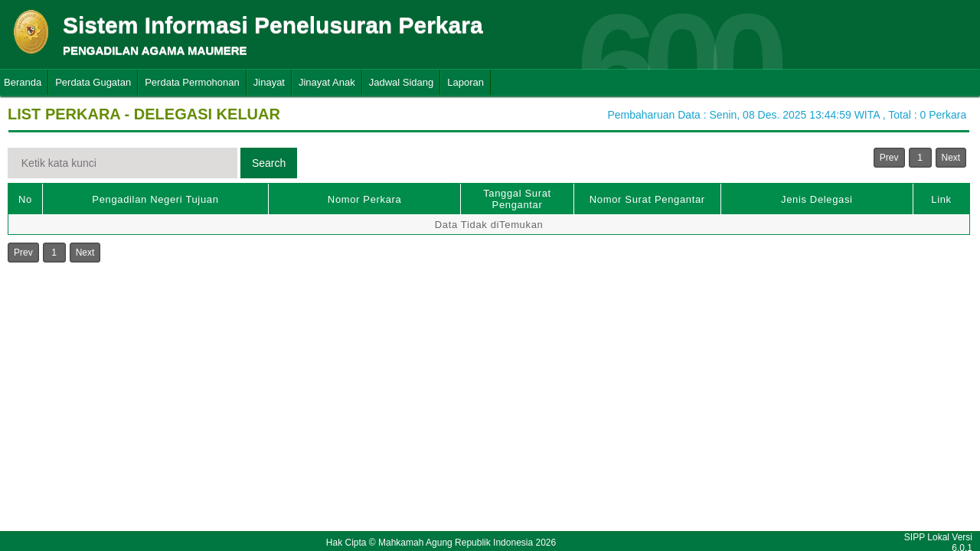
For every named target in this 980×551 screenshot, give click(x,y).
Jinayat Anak (327, 82)
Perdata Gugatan (93, 82)
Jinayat (269, 82)
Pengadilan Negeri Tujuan (155, 199)
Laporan (465, 82)
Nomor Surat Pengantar (647, 199)
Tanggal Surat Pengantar (517, 199)
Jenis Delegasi (817, 199)
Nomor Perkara (365, 199)
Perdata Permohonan (192, 82)
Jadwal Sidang (402, 82)
